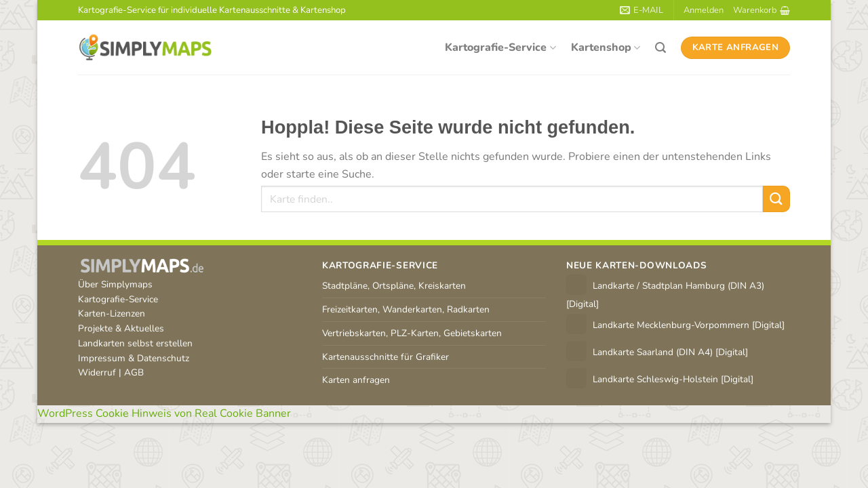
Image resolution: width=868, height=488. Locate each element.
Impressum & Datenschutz (134, 358)
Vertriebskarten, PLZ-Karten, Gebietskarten (412, 333)
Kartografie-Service (500, 47)
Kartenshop (606, 47)
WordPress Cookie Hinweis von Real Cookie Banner (164, 413)
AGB (134, 372)
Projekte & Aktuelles (121, 328)
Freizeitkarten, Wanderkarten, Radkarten (406, 309)
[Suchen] (660, 48)
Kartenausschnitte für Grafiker (386, 357)
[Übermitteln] (776, 199)
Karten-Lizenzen (112, 313)
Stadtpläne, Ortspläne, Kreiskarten (394, 286)
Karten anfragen (356, 380)
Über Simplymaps (115, 284)
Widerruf (97, 372)
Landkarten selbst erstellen (135, 343)
